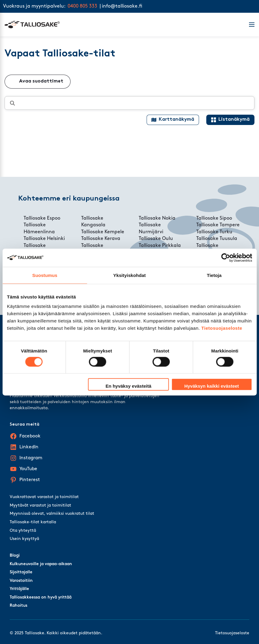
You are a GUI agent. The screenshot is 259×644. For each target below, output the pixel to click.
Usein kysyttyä (24, 539)
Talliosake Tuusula (217, 239)
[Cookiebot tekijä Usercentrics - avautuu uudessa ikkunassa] (226, 258)
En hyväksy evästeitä (129, 386)
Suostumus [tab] (45, 275)
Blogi (15, 556)
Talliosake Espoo (42, 218)
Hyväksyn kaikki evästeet (211, 386)
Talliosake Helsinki (44, 239)
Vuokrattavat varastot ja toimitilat (44, 497)
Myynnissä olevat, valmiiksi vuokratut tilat (52, 514)
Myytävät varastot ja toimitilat (40, 506)
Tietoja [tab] (214, 275)
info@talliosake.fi (122, 6)
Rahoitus (18, 606)
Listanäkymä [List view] (234, 120)
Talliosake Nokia (157, 218)
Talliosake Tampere (218, 225)
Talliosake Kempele (103, 232)
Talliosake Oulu (156, 239)
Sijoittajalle (21, 572)
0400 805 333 (82, 6)
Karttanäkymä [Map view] (176, 120)
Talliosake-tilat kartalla (33, 522)
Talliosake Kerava (101, 239)
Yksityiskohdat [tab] (129, 275)
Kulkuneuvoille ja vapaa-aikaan (41, 564)
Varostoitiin (21, 581)
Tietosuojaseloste (222, 328)
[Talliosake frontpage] (123, 25)
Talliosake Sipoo (214, 218)
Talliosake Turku (214, 232)
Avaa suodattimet (41, 81)
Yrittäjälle (19, 589)
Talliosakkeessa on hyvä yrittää (41, 597)
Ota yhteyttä (23, 531)
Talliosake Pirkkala (160, 246)
